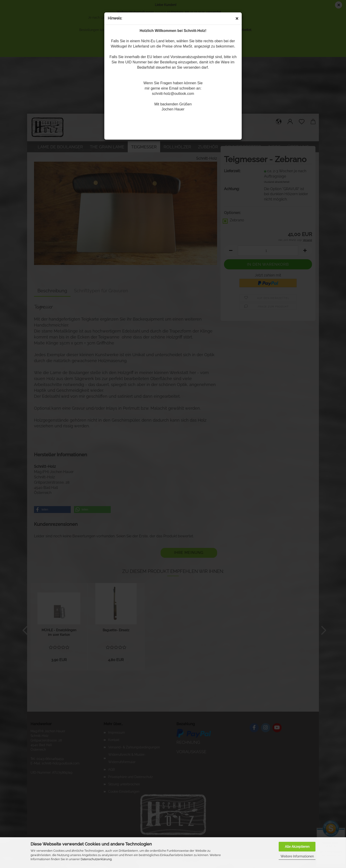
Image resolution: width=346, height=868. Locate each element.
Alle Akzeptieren (297, 847)
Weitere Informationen (297, 856)
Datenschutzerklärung (96, 859)
